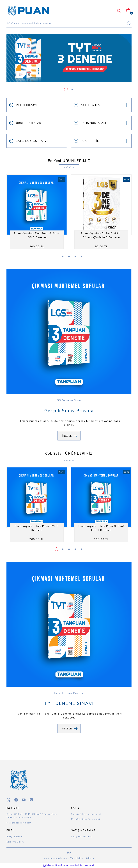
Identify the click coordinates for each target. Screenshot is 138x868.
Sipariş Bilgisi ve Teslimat (86, 814)
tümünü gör (69, 167)
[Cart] (128, 11)
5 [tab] (82, 256)
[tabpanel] (69, 58)
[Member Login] (119, 11)
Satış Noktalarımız (82, 837)
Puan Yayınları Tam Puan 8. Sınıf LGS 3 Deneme (37, 235)
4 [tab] (75, 256)
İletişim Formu (15, 837)
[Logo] (28, 11)
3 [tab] (69, 256)
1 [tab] (66, 89)
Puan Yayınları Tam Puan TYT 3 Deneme (37, 528)
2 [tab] (72, 89)
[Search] (69, 24)
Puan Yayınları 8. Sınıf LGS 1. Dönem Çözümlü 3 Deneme (101, 235)
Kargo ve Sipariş (15, 842)
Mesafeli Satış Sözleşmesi (86, 819)
